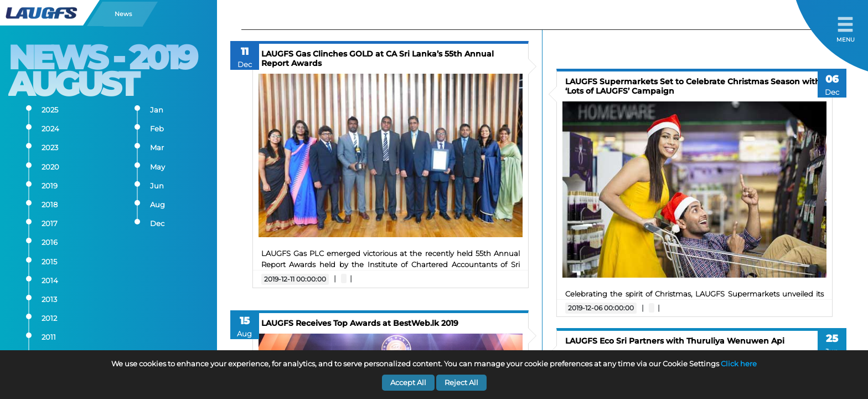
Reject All (461, 383)
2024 (50, 129)
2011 (49, 337)
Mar (157, 148)
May (157, 167)
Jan (157, 110)
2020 (50, 167)
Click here (739, 364)
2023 (50, 148)
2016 (50, 242)
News (123, 14)
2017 (50, 224)
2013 (49, 300)
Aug (157, 205)
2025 (50, 110)
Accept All (408, 383)
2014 (50, 281)
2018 (50, 205)
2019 (50, 186)
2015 (49, 262)
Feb (157, 129)
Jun (157, 186)
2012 (49, 318)
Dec (157, 224)
